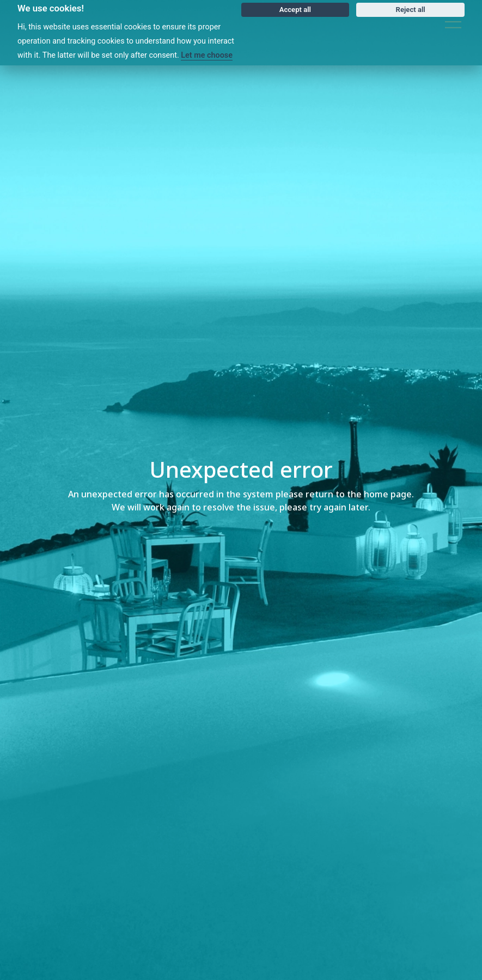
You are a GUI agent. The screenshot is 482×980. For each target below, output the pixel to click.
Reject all (411, 10)
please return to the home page (344, 494)
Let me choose (207, 55)
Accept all (295, 10)
